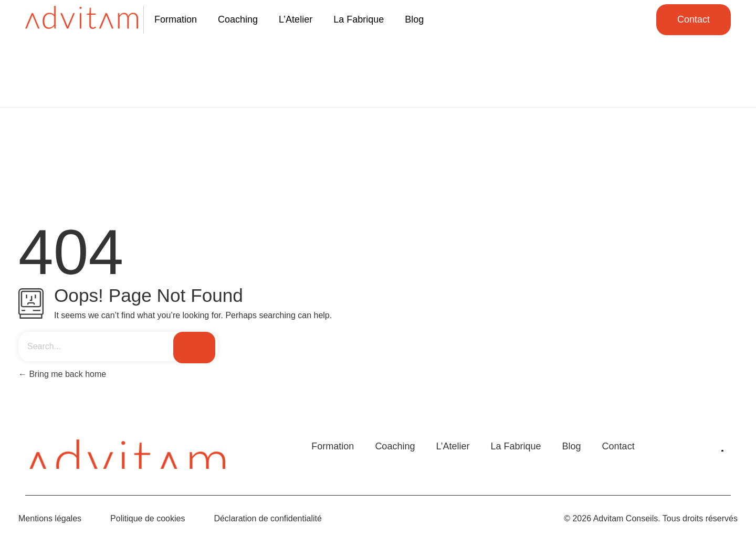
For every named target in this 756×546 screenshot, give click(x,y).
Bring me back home (62, 374)
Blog (414, 19)
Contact (618, 446)
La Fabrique (359, 19)
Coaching (238, 19)
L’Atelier (296, 19)
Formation (176, 19)
